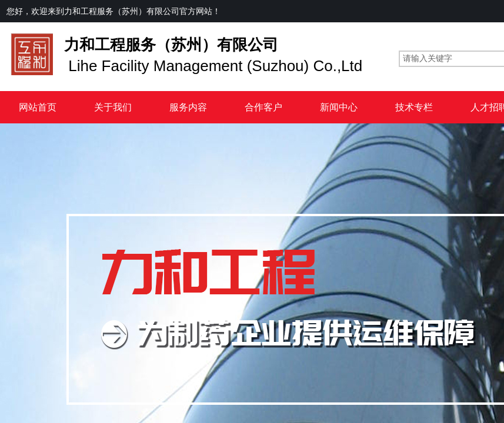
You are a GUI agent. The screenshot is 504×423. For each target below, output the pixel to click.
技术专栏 (414, 107)
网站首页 (38, 107)
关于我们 (113, 107)
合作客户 (263, 107)
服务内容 (188, 107)
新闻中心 (339, 107)
